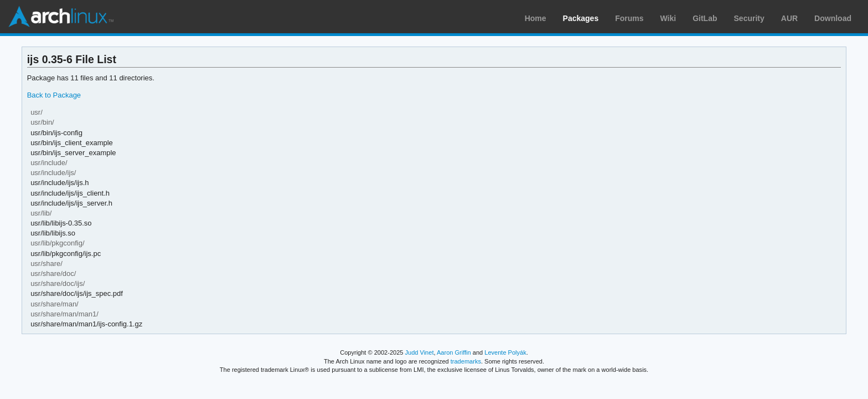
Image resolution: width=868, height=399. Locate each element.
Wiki (668, 18)
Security (749, 18)
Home (536, 18)
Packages (581, 18)
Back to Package (54, 95)
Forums (629, 18)
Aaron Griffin (454, 352)
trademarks (466, 361)
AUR (789, 18)
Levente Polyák (505, 352)
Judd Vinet (420, 352)
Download (833, 18)
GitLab (705, 18)
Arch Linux (61, 17)
